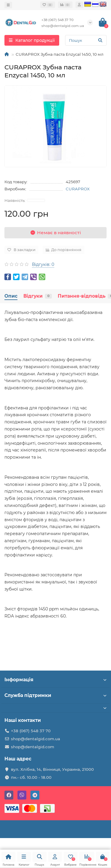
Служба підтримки (55, 695)
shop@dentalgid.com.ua (36, 739)
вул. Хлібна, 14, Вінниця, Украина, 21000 (52, 769)
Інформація (55, 680)
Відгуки (38, 296)
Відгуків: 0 (43, 264)
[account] (79, 5)
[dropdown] (8, 5)
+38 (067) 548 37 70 (31, 731)
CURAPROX (78, 189)
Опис (11, 296)
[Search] (86, 40)
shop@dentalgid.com (33, 747)
